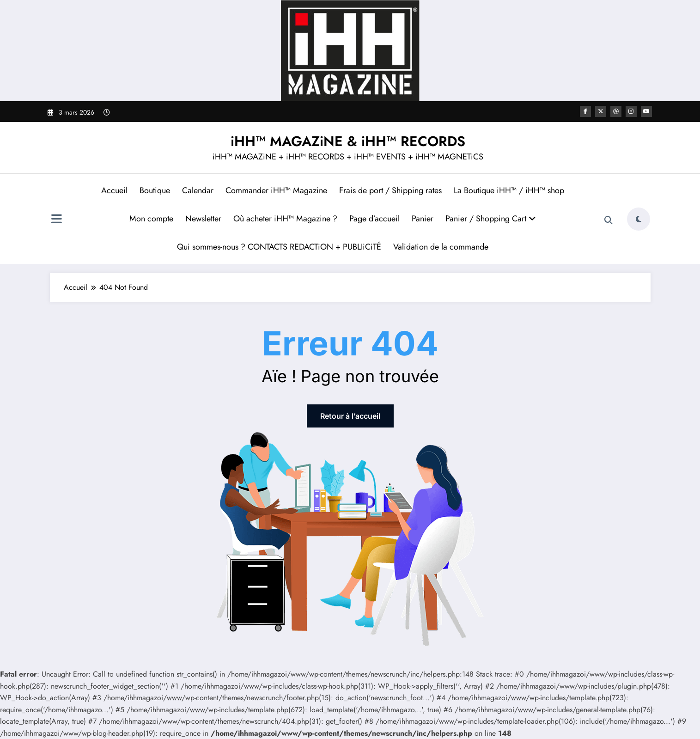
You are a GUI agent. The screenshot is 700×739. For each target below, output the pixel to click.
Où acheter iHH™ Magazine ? (285, 219)
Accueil (114, 190)
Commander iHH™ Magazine (276, 190)
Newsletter (203, 219)
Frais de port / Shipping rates (390, 190)
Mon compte (151, 219)
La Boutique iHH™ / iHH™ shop (509, 190)
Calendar (198, 190)
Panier (423, 219)
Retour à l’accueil (350, 416)
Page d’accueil (374, 219)
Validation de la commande (441, 247)
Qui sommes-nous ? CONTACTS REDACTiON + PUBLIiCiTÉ (279, 247)
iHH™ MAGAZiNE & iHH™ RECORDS (348, 141)
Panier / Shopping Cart (491, 219)
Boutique (155, 190)
